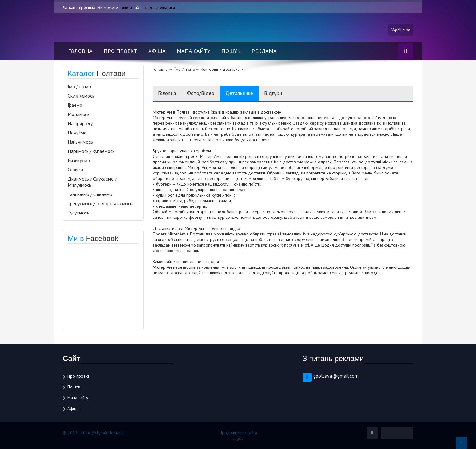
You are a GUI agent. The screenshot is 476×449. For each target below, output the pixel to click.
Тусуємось (78, 213)
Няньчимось (80, 142)
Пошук (231, 51)
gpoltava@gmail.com (336, 376)
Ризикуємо (79, 161)
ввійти (126, 7)
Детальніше (246, 94)
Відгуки (282, 94)
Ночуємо (77, 133)
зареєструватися (160, 7)
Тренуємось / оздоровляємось (100, 204)
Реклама (264, 51)
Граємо (75, 105)
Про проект (120, 51)
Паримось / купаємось (91, 151)
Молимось (79, 114)
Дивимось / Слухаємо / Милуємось (92, 182)
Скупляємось (81, 96)
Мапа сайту (194, 51)
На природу (80, 124)
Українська (400, 30)
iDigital (238, 439)
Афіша (157, 51)
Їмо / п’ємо (79, 87)
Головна (80, 51)
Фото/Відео (205, 94)
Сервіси (75, 170)
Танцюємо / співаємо (90, 194)
